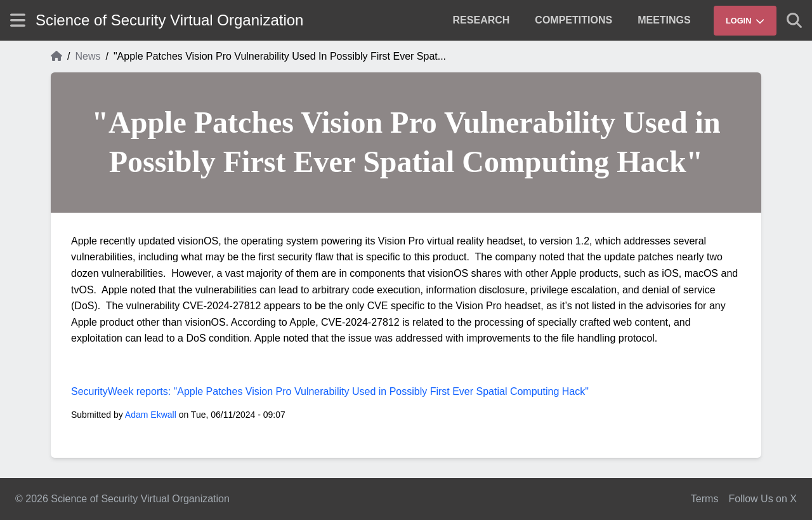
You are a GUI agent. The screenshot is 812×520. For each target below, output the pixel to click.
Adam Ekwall (151, 415)
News (88, 56)
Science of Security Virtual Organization (169, 20)
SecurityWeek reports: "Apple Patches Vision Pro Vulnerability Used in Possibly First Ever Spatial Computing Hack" (330, 391)
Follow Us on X (763, 499)
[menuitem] (481, 20)
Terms (705, 499)
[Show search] (794, 20)
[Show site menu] (18, 20)
